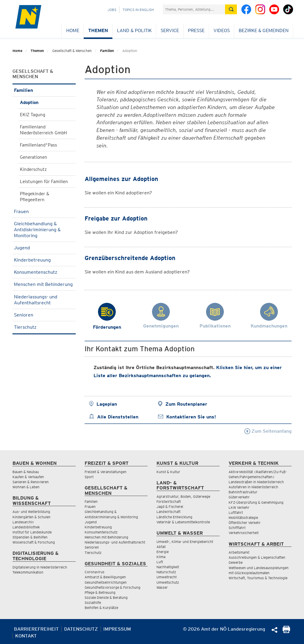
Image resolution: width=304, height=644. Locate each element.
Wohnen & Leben (26, 487)
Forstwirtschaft (169, 501)
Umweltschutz (168, 582)
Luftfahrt (236, 512)
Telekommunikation (28, 572)
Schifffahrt (237, 528)
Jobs (112, 10)
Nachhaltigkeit (168, 567)
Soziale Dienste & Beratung (106, 597)
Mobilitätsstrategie (243, 518)
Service (170, 30)
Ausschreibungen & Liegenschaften (257, 557)
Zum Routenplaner (186, 404)
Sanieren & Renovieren (31, 482)
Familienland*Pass (38, 145)
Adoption (29, 103)
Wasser (162, 587)
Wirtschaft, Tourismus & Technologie (258, 578)
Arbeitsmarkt (239, 552)
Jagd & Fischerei (170, 507)
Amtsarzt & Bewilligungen (105, 577)
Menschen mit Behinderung (44, 286)
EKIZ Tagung (33, 115)
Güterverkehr (239, 497)
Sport (89, 477)
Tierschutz (44, 327)
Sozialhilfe (93, 603)
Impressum (117, 629)
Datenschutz (81, 629)
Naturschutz (166, 572)
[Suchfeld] (194, 9)
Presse (196, 30)
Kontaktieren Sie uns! (191, 417)
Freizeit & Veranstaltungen (106, 472)
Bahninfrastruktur (243, 492)
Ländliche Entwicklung (174, 517)
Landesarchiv (23, 522)
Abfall (161, 547)
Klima (161, 557)
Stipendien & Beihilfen (30, 537)
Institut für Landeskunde (32, 532)
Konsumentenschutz (44, 272)
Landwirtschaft (168, 512)
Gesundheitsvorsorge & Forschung (113, 587)
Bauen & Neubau (26, 472)
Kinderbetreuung (44, 260)
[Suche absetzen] (231, 9)
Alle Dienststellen (118, 417)
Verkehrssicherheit (244, 533)
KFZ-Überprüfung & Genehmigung (256, 502)
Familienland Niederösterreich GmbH (43, 130)
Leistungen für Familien (44, 182)
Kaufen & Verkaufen (28, 477)
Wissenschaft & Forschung (34, 542)
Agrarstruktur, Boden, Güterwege (183, 496)
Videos (222, 30)
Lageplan (107, 404)
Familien (107, 51)
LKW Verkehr (239, 507)
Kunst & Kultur (168, 472)
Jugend (44, 248)
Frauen (44, 211)
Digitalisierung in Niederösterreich (40, 567)
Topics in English (138, 10)
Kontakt (26, 636)
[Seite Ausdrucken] (286, 631)
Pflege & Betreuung (100, 592)
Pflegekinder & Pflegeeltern (35, 197)
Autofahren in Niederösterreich (253, 487)
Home (73, 30)
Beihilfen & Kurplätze (101, 608)
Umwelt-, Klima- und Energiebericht (185, 542)
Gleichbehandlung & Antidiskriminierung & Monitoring (44, 230)
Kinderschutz (33, 169)
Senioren (44, 315)
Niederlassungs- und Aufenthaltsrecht (44, 300)
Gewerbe (236, 562)
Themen (98, 30)
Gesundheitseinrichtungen (106, 582)
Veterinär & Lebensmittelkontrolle (183, 522)
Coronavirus (95, 572)
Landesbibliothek (26, 527)
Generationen (34, 157)
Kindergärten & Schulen (31, 517)
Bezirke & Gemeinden (264, 30)
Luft (160, 562)
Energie (163, 552)
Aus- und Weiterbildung (31, 512)
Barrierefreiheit (36, 629)
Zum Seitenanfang (268, 431)
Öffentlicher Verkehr (245, 523)
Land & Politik (134, 30)
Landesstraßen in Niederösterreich (256, 482)
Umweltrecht (167, 577)
